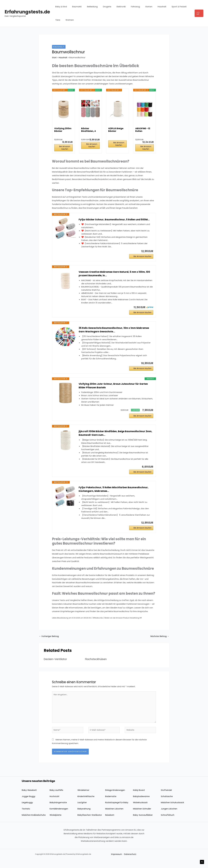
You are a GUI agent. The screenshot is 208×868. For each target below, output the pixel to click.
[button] (199, 13)
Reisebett (110, 823)
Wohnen (59, 20)
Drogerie (102, 7)
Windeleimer (84, 798)
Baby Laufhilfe (56, 798)
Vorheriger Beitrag (49, 643)
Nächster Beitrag (159, 643)
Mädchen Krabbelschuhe (34, 823)
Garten (140, 7)
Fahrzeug (128, 7)
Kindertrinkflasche (86, 805)
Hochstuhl (55, 805)
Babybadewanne (141, 805)
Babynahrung (84, 817)
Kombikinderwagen (59, 817)
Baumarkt (75, 7)
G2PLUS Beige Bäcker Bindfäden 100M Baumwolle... (117, 130)
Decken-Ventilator (56, 666)
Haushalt (152, 7)
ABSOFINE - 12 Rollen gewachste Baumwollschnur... (144, 130)
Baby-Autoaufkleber (143, 823)
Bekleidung (89, 7)
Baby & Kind (60, 7)
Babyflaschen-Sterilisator (90, 823)
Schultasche (167, 805)
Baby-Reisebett (30, 798)
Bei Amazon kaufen (65, 148)
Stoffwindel (167, 798)
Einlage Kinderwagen (115, 798)
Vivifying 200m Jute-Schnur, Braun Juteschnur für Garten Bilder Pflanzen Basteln (115, 389)
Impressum (116, 863)
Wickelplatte (56, 823)
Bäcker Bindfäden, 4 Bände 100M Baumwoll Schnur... (88, 130)
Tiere (182, 7)
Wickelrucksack (140, 811)
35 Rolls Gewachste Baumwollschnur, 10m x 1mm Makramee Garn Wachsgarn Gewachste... (109, 332)
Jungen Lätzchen (169, 817)
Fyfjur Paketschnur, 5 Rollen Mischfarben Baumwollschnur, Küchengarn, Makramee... (115, 495)
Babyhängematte (59, 811)
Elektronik (115, 7)
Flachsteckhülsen (97, 666)
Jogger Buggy (29, 805)
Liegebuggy (27, 811)
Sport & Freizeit (168, 7)
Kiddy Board (139, 798)
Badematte (111, 805)
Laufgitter (82, 811)
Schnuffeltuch (168, 823)
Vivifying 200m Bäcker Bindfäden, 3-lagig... (63, 130)
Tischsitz (26, 817)
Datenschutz (130, 863)
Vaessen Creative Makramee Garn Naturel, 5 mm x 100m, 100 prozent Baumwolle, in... (115, 275)
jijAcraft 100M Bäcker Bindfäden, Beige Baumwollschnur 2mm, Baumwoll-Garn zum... (114, 438)
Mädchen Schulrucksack (173, 811)
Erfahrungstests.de (27, 12)
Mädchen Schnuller (142, 817)
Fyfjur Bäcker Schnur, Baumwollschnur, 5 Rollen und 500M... (116, 220)
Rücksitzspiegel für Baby (117, 811)
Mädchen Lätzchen (115, 817)
